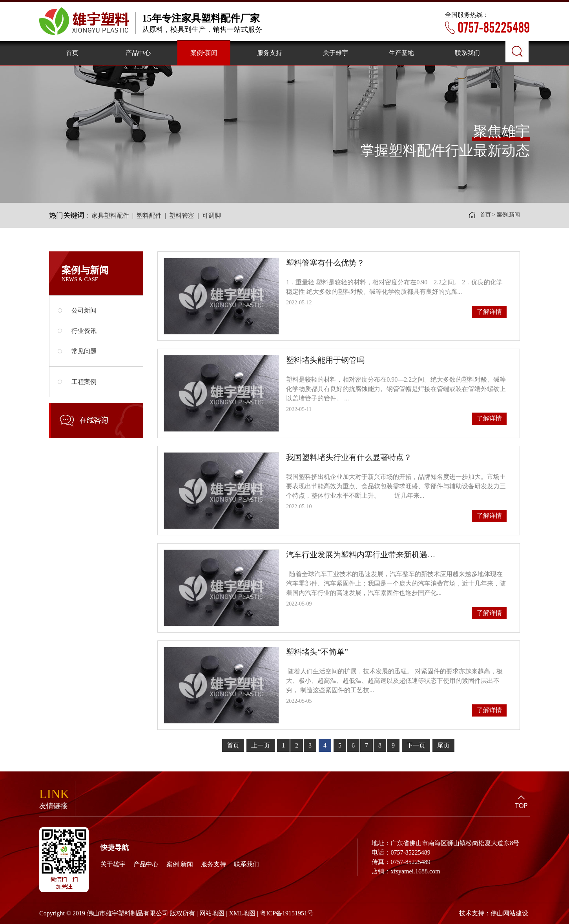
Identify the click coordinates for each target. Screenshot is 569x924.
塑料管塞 (182, 216)
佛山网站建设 (509, 913)
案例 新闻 (180, 864)
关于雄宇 (113, 864)
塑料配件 (149, 216)
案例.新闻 (509, 215)
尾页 (443, 745)
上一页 (261, 745)
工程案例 (77, 382)
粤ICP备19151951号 (287, 913)
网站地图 (212, 913)
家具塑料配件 (110, 216)
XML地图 (242, 913)
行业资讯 (77, 331)
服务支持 (213, 864)
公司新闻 (77, 310)
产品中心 (146, 864)
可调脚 (212, 216)
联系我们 (246, 864)
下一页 (416, 745)
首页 (485, 215)
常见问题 (77, 351)
